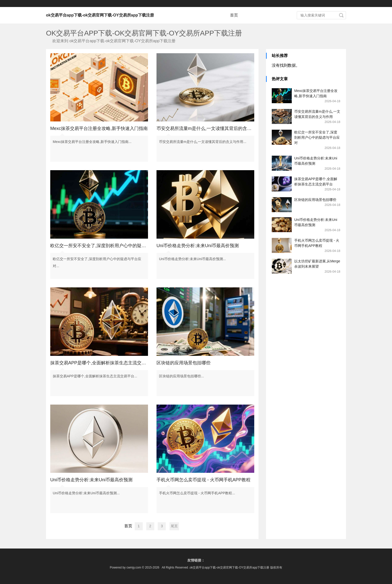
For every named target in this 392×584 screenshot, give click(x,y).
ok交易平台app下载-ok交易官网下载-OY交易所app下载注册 (100, 15)
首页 (234, 15)
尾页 (174, 526)
